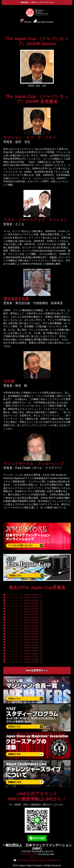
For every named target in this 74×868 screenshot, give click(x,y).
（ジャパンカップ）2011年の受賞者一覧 (24, 637)
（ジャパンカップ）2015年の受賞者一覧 (24, 626)
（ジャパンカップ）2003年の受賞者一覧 (24, 659)
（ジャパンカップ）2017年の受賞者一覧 (24, 620)
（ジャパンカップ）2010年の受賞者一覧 (24, 642)
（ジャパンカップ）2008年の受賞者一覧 (24, 645)
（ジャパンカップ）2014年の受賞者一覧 (24, 628)
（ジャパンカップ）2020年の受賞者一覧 (24, 612)
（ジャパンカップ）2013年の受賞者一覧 (24, 631)
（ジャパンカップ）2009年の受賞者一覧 (24, 640)
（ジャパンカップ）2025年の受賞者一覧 (24, 598)
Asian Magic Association (43, 21)
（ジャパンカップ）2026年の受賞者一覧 (24, 595)
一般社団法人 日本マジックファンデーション (37, 2)
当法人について (37, 857)
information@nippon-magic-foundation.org (39, 860)
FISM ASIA (26, 21)
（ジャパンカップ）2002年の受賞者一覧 (24, 662)
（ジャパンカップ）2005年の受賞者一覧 (24, 654)
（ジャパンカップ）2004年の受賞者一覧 (24, 656)
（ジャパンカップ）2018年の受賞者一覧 (24, 617)
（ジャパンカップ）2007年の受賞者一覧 (24, 648)
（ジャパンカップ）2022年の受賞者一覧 (24, 606)
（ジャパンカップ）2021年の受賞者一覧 (24, 609)
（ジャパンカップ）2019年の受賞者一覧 (24, 615)
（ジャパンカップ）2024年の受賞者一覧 (24, 601)
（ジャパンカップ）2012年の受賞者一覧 (24, 634)
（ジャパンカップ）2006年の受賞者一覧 (24, 651)
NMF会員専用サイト (37, 670)
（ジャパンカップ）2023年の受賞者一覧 (24, 603)
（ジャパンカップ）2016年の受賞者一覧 (24, 623)
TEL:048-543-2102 (28, 854)
